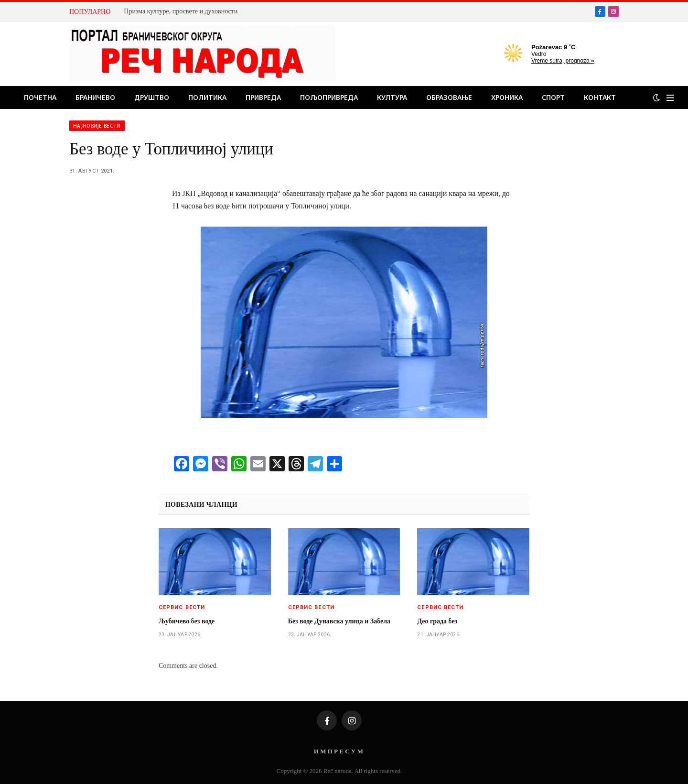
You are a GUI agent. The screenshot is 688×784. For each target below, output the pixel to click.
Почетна (40, 97)
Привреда (263, 97)
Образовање (449, 97)
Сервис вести (182, 607)
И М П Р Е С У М (339, 751)
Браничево (95, 97)
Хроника (507, 97)
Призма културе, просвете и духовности (181, 11)
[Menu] (670, 98)
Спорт (553, 97)
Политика (207, 97)
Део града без (437, 621)
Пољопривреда (329, 97)
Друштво (152, 97)
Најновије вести (97, 126)
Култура (392, 97)
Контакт (600, 97)
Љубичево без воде (187, 621)
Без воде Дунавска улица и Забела (339, 621)
